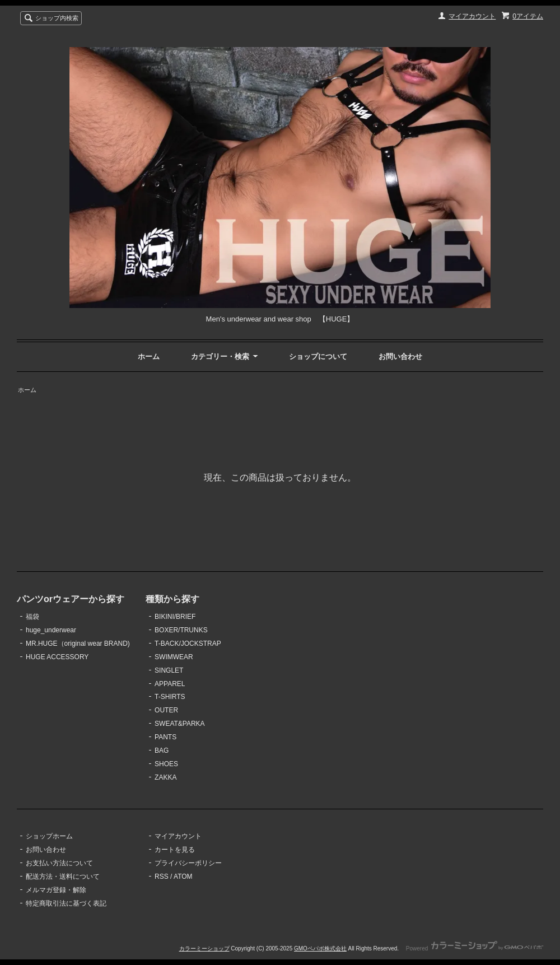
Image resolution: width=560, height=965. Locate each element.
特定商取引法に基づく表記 (66, 903)
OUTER (166, 710)
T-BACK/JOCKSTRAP (188, 644)
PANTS (165, 737)
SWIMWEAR (174, 657)
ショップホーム (49, 836)
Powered (475, 948)
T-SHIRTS (170, 697)
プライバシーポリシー (188, 863)
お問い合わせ (400, 356)
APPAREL (170, 684)
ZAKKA (165, 777)
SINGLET (169, 670)
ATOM (183, 877)
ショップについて (318, 356)
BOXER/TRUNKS (181, 630)
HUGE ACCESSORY (57, 657)
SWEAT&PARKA (179, 724)
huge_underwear (51, 630)
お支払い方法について (59, 863)
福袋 (32, 617)
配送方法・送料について (63, 877)
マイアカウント (472, 16)
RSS (162, 877)
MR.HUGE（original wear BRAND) (78, 644)
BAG (162, 750)
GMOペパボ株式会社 (320, 948)
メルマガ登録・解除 (56, 890)
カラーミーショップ (204, 948)
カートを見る (175, 850)
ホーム (149, 356)
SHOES (166, 764)
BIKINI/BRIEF (175, 617)
